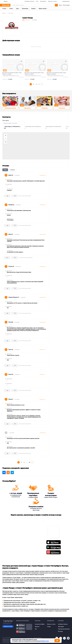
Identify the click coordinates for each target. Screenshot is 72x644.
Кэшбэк (34, 9)
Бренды (4, 13)
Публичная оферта (6, 642)
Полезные (13, 170)
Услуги (5, 9)
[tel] (64, 638)
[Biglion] (6, 5)
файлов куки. (45, 641)
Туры (18, 9)
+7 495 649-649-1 (66, 1)
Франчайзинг (43, 1)
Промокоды (26, 9)
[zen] (68, 638)
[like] (7, 196)
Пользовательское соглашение (9, 641)
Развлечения (45, 108)
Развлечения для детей (10, 108)
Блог (37, 1)
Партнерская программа (64, 629)
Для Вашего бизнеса (30, 1)
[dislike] (15, 196)
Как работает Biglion (40, 624)
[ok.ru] (61, 638)
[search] (56, 5)
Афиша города (44, 9)
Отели (12, 9)
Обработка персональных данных (9, 639)
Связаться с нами (8, 626)
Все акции (60, 631)
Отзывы (49, 627)
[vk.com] (57, 638)
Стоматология (62, 108)
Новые (5, 170)
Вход (60, 5)
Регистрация (66, 5)
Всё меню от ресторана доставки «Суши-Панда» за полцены (12, 73)
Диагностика (27, 108)
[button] (3, 101)
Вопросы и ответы (52, 1)
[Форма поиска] (35, 5)
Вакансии (37, 627)
